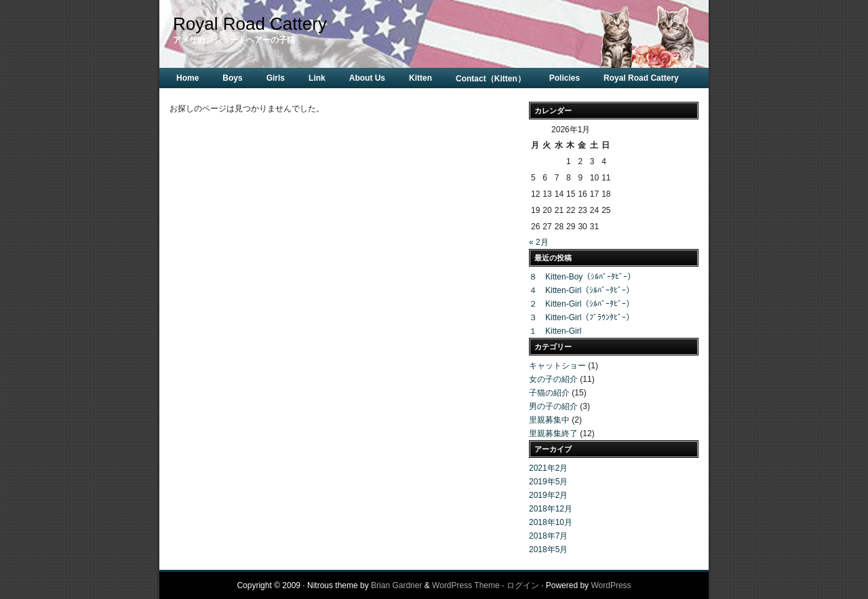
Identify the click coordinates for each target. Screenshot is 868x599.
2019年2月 (548, 495)
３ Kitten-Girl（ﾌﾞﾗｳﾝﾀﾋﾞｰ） (581, 317)
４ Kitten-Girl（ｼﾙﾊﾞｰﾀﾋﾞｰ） (581, 290)
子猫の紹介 (549, 393)
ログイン (523, 585)
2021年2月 (548, 468)
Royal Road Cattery (250, 24)
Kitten (420, 78)
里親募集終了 (553, 433)
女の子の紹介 (553, 379)
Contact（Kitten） (491, 79)
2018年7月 (548, 536)
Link (317, 78)
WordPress (611, 585)
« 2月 (539, 242)
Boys (232, 78)
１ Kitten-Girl (555, 331)
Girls (276, 78)
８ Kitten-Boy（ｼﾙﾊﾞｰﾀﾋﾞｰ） (582, 277)
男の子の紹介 (553, 406)
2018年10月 (551, 522)
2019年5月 (548, 482)
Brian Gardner (396, 585)
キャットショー (557, 366)
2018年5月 (548, 549)
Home (188, 78)
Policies (565, 78)
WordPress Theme (466, 585)
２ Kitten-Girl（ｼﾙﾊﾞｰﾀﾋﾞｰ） (581, 304)
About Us (367, 78)
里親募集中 (549, 420)
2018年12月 (551, 509)
